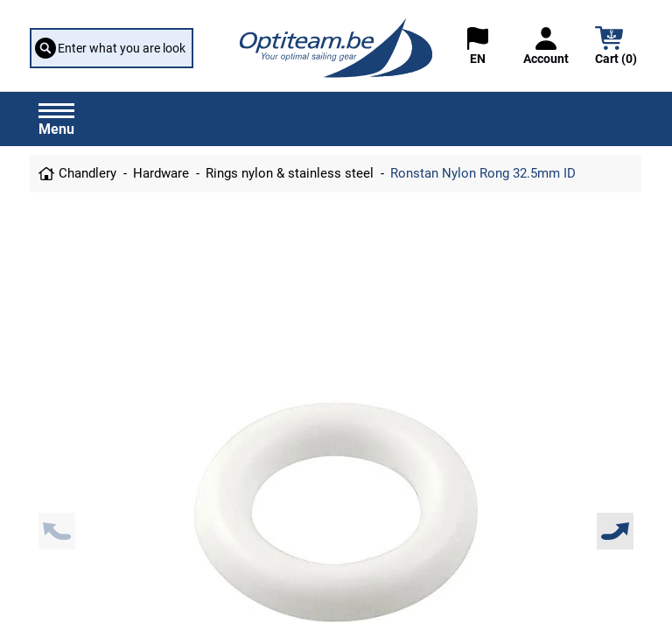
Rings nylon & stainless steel (290, 173)
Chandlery (87, 173)
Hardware (161, 173)
